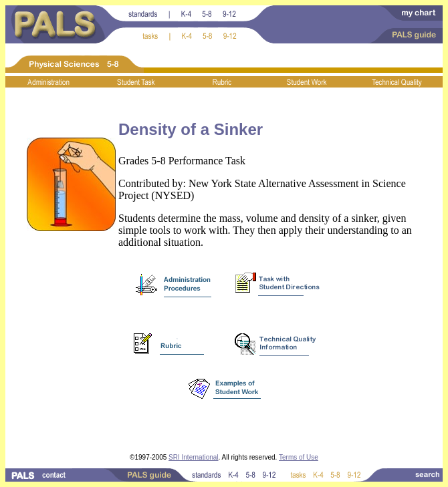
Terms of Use (299, 457)
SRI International (194, 457)
